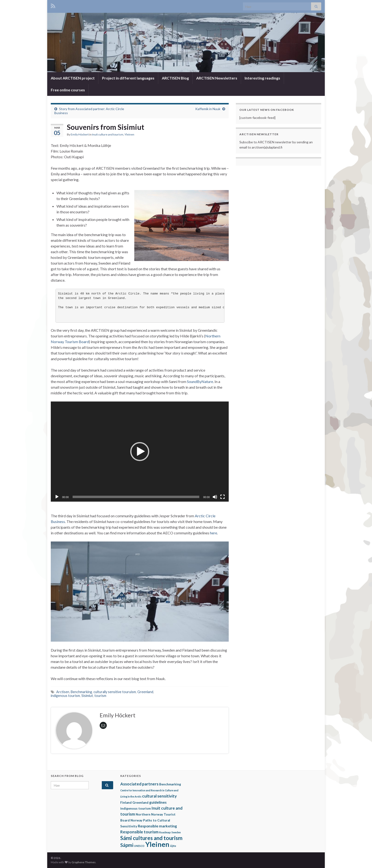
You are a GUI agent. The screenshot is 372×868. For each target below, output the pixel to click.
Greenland (145, 692)
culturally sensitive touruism (115, 692)
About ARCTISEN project (73, 78)
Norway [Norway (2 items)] (136, 820)
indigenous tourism (65, 696)
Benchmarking (81, 692)
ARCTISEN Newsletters (217, 78)
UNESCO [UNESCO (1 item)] (139, 846)
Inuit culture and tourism (108, 134)
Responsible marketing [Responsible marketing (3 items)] (157, 826)
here (214, 533)
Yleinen (129, 134)
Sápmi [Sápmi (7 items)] (127, 845)
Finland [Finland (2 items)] (126, 803)
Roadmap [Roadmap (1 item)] (165, 832)
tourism (100, 696)
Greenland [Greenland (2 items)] (140, 803)
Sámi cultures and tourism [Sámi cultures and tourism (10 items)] (151, 838)
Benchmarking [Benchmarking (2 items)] (170, 784)
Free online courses (68, 90)
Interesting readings (262, 78)
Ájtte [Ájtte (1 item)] (173, 846)
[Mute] (215, 497)
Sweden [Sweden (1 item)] (176, 832)
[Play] (57, 497)
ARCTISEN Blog (175, 78)
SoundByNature (200, 381)
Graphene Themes (84, 862)
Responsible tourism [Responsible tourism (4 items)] (139, 832)
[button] (140, 452)
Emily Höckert (80, 134)
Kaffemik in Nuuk (208, 109)
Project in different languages (128, 78)
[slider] (136, 497)
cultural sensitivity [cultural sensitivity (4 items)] (159, 796)
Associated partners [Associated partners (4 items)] (139, 784)
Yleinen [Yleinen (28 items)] (157, 844)
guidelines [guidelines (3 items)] (158, 802)
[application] (140, 452)
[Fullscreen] (223, 497)
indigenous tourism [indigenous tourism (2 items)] (135, 808)
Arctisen (63, 692)
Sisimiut (87, 696)
